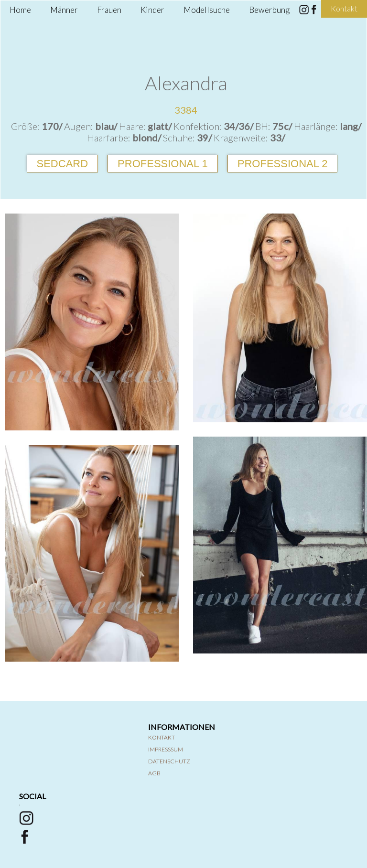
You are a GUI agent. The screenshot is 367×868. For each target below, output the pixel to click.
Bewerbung (269, 10)
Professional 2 (283, 164)
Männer (64, 10)
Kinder (152, 10)
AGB (154, 773)
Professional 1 (163, 164)
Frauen (109, 10)
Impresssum (166, 749)
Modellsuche (207, 10)
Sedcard (63, 164)
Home (20, 10)
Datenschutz (169, 761)
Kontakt (162, 737)
